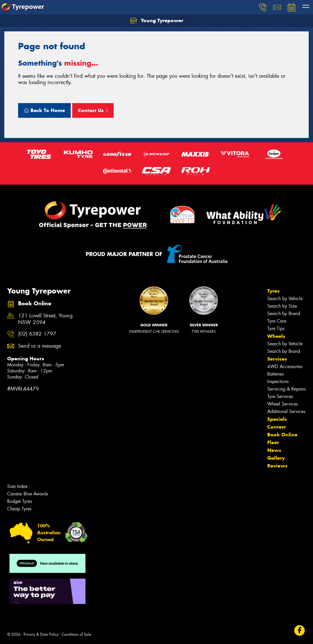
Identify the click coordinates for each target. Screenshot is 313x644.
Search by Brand (284, 314)
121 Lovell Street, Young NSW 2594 (45, 319)
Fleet (273, 442)
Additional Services (286, 411)
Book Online (282, 435)
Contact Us (93, 110)
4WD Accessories (285, 366)
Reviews (277, 466)
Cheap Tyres (19, 509)
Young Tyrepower (157, 21)
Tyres (273, 291)
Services (277, 359)
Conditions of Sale (76, 634)
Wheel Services (283, 404)
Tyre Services (280, 396)
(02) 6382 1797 (37, 334)
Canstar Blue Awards (28, 494)
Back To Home (44, 110)
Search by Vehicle (285, 299)
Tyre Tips (276, 328)
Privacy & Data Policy (41, 634)
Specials (277, 419)
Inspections (278, 381)
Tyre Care (277, 321)
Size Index (17, 486)
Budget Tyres (20, 501)
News (274, 450)
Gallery (276, 458)
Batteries (275, 374)
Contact (276, 427)
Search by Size (282, 306)
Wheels (276, 336)
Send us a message (40, 346)
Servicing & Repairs (287, 389)
